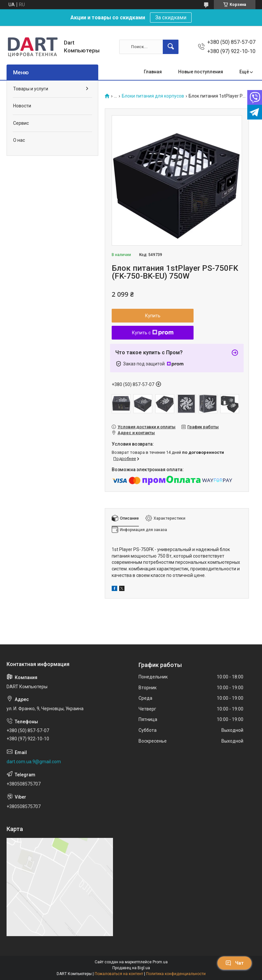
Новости (22, 106)
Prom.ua (160, 962)
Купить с (153, 333)
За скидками (171, 18)
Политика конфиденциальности (176, 974)
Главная (153, 72)
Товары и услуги (31, 89)
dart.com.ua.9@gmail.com (34, 762)
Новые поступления (201, 72)
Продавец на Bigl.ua (131, 968)
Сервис (21, 123)
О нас (19, 140)
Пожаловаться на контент (119, 974)
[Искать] (171, 47)
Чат (234, 963)
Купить (153, 316)
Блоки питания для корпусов (153, 96)
